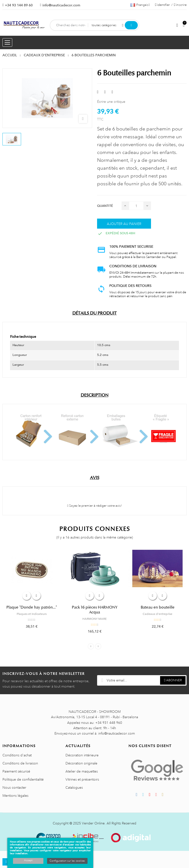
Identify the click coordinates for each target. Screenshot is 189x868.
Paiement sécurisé (16, 771)
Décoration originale (81, 763)
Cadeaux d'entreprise (157, 614)
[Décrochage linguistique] (140, 5)
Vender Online (93, 823)
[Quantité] (136, 206)
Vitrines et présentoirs (82, 779)
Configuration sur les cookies (67, 861)
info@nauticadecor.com (61, 5)
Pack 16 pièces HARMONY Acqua (95, 610)
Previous (91, 646)
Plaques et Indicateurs (32, 614)
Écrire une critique (111, 102)
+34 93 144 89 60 (19, 5)
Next (98, 646)
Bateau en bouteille (158, 607)
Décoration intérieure (82, 755)
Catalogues (74, 787)
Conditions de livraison (20, 763)
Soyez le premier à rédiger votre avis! (94, 506)
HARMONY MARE (94, 619)
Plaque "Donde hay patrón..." (32, 607)
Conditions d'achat (17, 755)
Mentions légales (15, 796)
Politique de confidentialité (23, 779)
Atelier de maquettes (82, 771)
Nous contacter (14, 787)
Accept (28, 860)
